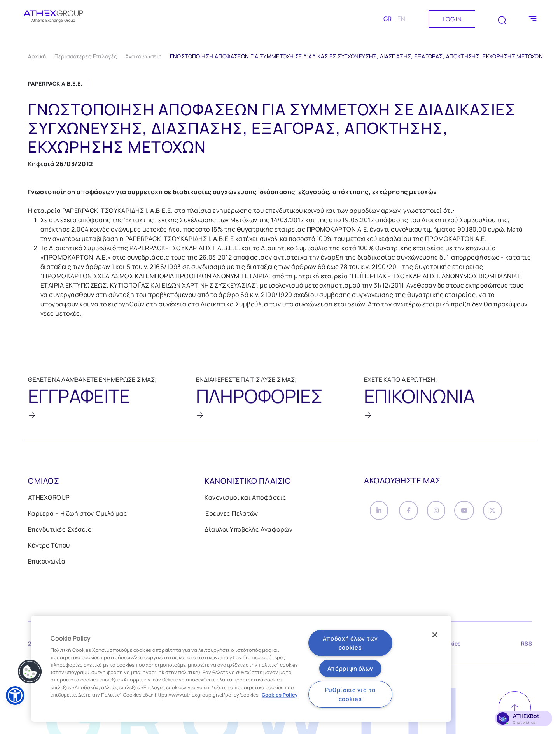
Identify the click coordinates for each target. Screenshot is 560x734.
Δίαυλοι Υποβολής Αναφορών (248, 530)
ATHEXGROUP (49, 499)
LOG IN (452, 19)
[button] (15, 695)
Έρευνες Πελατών (231, 515)
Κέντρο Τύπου (49, 546)
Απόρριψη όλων (350, 668)
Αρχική (37, 56)
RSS (527, 646)
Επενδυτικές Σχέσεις (60, 530)
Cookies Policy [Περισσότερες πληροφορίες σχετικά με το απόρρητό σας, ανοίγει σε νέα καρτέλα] (280, 695)
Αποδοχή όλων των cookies (351, 643)
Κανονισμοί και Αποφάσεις (246, 499)
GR (388, 19)
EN (401, 19)
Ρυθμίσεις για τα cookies (351, 694)
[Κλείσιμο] (435, 635)
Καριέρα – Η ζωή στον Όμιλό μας (78, 515)
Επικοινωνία (47, 562)
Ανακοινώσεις (143, 56)
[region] (241, 669)
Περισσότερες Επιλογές (86, 56)
